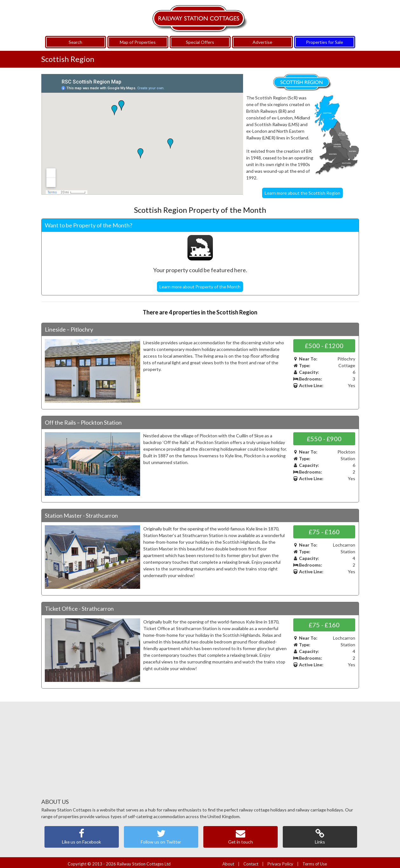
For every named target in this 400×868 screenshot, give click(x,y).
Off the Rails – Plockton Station (83, 420)
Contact (251, 861)
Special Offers (200, 40)
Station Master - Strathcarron (81, 513)
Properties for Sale (325, 40)
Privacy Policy (280, 861)
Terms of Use (315, 861)
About (228, 861)
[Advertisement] (200, 750)
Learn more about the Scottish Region (302, 190)
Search (75, 40)
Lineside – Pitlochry (69, 326)
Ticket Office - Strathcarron (79, 606)
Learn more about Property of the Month (200, 284)
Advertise (262, 40)
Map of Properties (138, 40)
